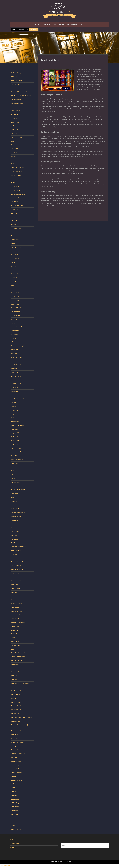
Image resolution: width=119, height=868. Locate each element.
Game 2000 (14, 255)
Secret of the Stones (17, 570)
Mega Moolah (15, 433)
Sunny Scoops (15, 664)
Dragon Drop (15, 187)
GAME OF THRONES (17, 259)
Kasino (62, 24)
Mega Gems (15, 429)
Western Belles (16, 769)
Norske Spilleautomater (65, 861)
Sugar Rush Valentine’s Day (19, 657)
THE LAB (14, 698)
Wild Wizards (15, 799)
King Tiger (14, 369)
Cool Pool (14, 152)
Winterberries (15, 807)
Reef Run (14, 543)
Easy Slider (14, 202)
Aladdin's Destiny (16, 73)
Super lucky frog (16, 672)
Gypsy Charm (15, 323)
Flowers (13, 232)
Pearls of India (15, 486)
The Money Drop (16, 710)
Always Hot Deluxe (17, 80)
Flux (12, 236)
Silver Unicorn (15, 596)
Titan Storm (15, 735)
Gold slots (14, 289)
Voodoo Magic (15, 765)
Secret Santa (15, 573)
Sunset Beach (15, 668)
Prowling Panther (16, 516)
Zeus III (13, 826)
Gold (13, 285)
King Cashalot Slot (17, 365)
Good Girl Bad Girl (16, 308)
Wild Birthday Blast (17, 780)
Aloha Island (15, 77)
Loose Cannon (15, 391)
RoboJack (14, 554)
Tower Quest (15, 746)
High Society (15, 331)
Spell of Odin (15, 626)
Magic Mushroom (16, 414)
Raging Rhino (15, 524)
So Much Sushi (15, 619)
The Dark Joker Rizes (17, 691)
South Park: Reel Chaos (18, 623)
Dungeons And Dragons (18, 194)
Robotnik (14, 558)
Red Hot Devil (15, 532)
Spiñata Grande (16, 634)
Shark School (15, 585)
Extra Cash (14, 213)
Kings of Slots (15, 372)
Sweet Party (15, 687)
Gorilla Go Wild (16, 312)
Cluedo (13, 141)
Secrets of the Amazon (18, 581)
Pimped (13, 498)
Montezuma (15, 444)
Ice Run (13, 338)
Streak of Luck (15, 645)
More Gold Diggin (16, 448)
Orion (13, 475)
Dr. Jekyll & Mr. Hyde (17, 183)
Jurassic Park (15, 361)
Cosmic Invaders (16, 160)
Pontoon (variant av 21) (18, 513)
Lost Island (14, 395)
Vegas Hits (14, 758)
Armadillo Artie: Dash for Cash (20, 92)
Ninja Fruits (14, 463)
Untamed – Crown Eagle (18, 754)
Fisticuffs (14, 225)
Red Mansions (15, 539)
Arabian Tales (15, 88)
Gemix (13, 262)
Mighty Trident (15, 441)
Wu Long (14, 818)
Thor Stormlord (16, 721)
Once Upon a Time (17, 467)
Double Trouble (16, 179)
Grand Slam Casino (17, 315)
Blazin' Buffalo (15, 115)
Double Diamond (16, 175)
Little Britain (15, 388)
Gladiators (14, 278)
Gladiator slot (15, 274)
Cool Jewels (15, 149)
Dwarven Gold (15, 198)
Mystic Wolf (15, 456)
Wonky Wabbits (16, 814)
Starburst (14, 638)
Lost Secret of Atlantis (18, 399)
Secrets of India (16, 577)
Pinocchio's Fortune (17, 505)
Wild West (14, 795)
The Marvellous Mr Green (19, 706)
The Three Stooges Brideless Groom (22, 717)
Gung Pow (14, 319)
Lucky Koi (14, 407)
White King (14, 776)
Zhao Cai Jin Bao (16, 830)
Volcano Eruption (16, 761)
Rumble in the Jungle (17, 562)
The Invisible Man (16, 695)
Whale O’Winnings (16, 773)
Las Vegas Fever (16, 376)
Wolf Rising (14, 811)
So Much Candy (16, 615)
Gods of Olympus (16, 281)
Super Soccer (15, 679)
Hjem (37, 24)
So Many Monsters (17, 611)
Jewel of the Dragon (17, 357)
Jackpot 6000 (15, 350)
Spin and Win (15, 630)
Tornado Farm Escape (17, 742)
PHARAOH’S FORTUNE (18, 490)
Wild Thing (14, 788)
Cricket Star (15, 164)
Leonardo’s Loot (16, 384)
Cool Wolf (14, 156)
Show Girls (14, 592)
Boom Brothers (16, 118)
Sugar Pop (14, 649)
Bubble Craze (15, 122)
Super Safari (15, 676)
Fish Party (14, 221)
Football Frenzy (16, 240)
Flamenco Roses (16, 228)
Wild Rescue (15, 784)
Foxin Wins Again (16, 247)
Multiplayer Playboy (17, 452)
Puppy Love (15, 520)
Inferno (13, 342)
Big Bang (14, 107)
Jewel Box (14, 353)
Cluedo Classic (15, 145)
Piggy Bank (14, 494)
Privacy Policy (6, 866)
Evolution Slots (16, 209)
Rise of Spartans (16, 551)
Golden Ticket (15, 304)
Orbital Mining (15, 471)
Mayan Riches (15, 422)
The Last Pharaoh (16, 702)
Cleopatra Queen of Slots (19, 137)
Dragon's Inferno (16, 190)
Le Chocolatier (15, 380)
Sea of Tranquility (16, 566)
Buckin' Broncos (16, 126)
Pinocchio (14, 501)
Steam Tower (15, 642)
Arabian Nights (15, 84)
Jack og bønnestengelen (18, 346)
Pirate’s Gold (15, 509)
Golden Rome (15, 300)
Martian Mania (15, 418)
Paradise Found (16, 482)
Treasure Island (16, 750)
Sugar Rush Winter (17, 661)
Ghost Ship (14, 266)
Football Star (15, 243)
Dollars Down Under (17, 171)
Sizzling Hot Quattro (17, 604)
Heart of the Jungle (17, 327)
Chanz (14, 854)
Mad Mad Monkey (16, 410)
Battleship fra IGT (16, 99)
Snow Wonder (15, 607)
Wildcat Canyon (16, 803)
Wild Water (14, 792)
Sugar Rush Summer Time (19, 653)
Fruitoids (14, 251)
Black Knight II (15, 111)
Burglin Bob (15, 130)
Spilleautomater (49, 24)
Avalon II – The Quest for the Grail (21, 96)
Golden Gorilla (15, 293)
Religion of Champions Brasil (19, 547)
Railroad (14, 528)
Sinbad (13, 600)
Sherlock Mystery (16, 588)
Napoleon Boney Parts (18, 460)
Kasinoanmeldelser (75, 24)
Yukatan (14, 822)
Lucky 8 (13, 403)
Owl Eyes (14, 479)
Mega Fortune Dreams (18, 425)
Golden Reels (15, 297)
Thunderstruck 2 (16, 731)
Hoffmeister (15, 334)
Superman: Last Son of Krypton (20, 683)
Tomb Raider (15, 739)
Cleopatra (14, 134)
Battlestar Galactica (17, 103)
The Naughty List (16, 714)
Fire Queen (14, 217)
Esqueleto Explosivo (17, 206)
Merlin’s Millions (16, 437)
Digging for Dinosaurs (17, 168)
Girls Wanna (15, 270)
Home (14, 30)
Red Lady (14, 535)
